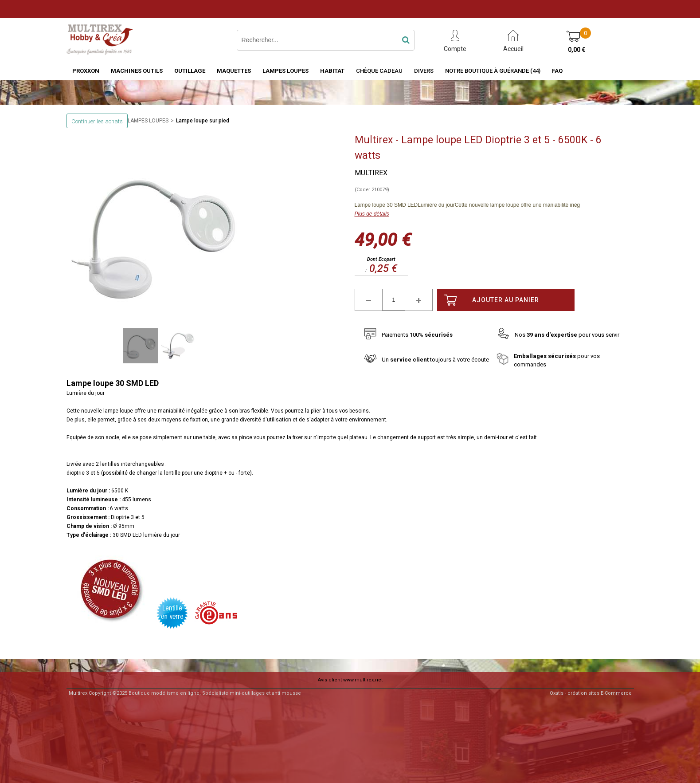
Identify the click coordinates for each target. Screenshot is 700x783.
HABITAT (332, 71)
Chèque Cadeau (379, 71)
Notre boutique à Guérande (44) (493, 71)
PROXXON (86, 71)
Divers (424, 71)
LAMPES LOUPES (285, 71)
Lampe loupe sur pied (203, 121)
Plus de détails (372, 214)
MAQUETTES (234, 71)
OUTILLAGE (190, 71)
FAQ (557, 71)
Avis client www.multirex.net (350, 680)
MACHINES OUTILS (137, 71)
